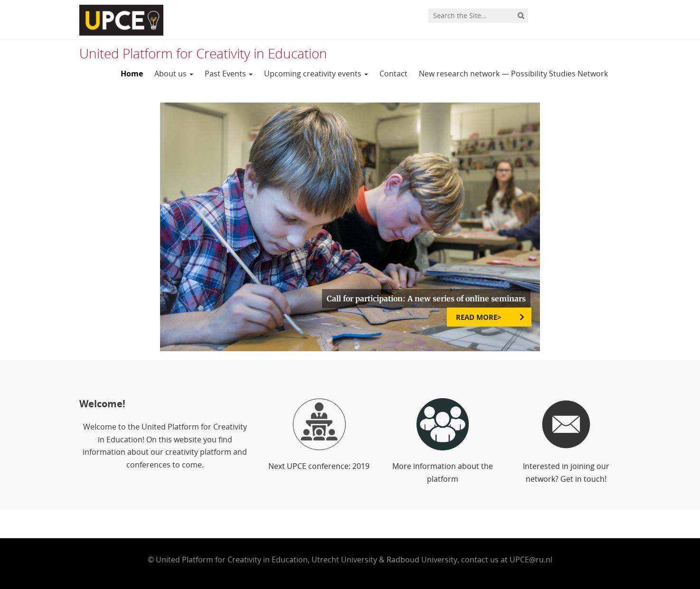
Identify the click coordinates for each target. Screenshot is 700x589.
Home (132, 74)
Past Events (229, 74)
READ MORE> (480, 317)
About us (174, 74)
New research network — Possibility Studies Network (513, 74)
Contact (393, 74)
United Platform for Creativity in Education (203, 53)
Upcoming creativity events (316, 74)
